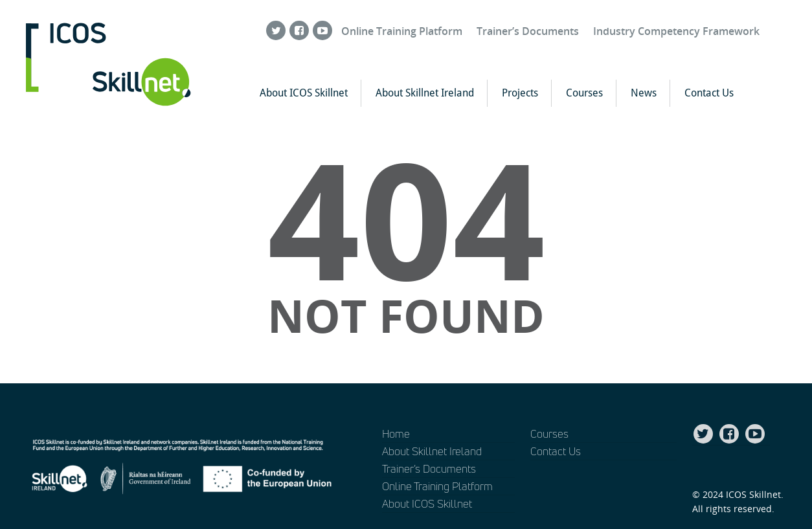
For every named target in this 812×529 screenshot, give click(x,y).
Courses (584, 93)
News (644, 93)
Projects (520, 93)
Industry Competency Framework (676, 31)
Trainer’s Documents (528, 31)
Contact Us (709, 93)
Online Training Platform (402, 31)
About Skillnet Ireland (425, 93)
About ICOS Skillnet (304, 93)
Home (396, 433)
